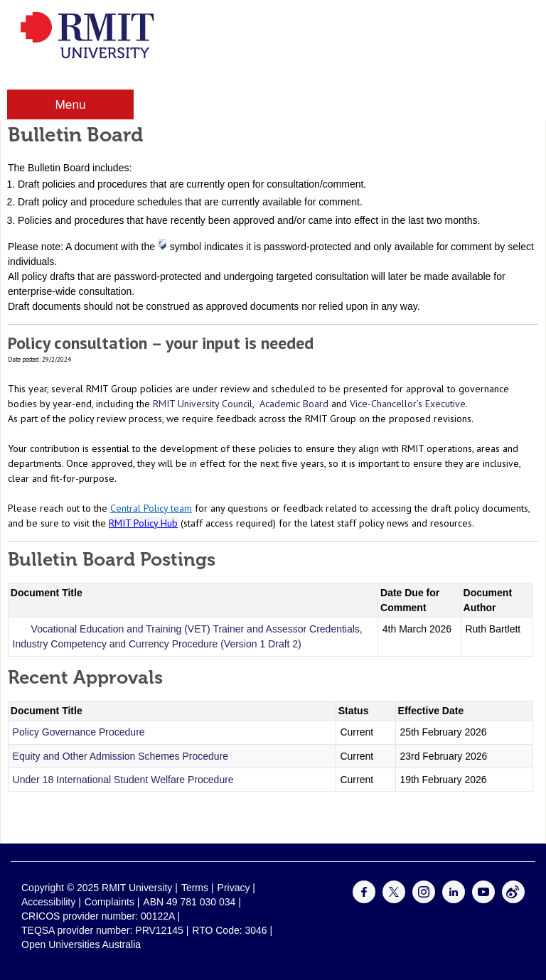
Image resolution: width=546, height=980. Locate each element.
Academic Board (294, 404)
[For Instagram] (424, 900)
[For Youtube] (483, 900)
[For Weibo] (513, 900)
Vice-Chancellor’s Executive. (408, 404)
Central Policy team (151, 508)
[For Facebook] (364, 900)
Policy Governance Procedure (79, 732)
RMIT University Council (203, 404)
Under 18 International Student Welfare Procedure (123, 780)
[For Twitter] (394, 900)
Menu (70, 104)
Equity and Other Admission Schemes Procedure (121, 756)
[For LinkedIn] (454, 900)
